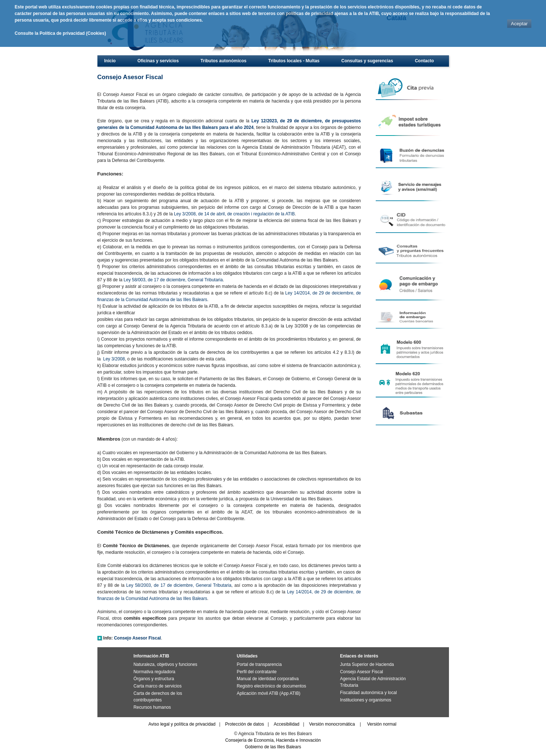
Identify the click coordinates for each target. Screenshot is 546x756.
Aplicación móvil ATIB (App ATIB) (269, 693)
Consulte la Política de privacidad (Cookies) (60, 33)
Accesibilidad (286, 724)
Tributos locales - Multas (294, 61)
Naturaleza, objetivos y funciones (166, 664)
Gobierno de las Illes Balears (273, 747)
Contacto (424, 61)
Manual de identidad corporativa (268, 679)
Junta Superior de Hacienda (367, 664)
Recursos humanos (152, 707)
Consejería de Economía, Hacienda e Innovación (273, 740)
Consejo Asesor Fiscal (362, 672)
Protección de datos (245, 724)
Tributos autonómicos (224, 61)
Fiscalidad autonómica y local (369, 693)
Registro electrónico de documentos (272, 686)
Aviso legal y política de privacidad (182, 724)
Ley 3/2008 (114, 359)
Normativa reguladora (155, 672)
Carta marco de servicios (158, 686)
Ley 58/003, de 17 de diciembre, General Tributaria (173, 280)
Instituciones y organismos (366, 700)
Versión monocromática (332, 724)
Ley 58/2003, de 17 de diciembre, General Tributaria (179, 585)
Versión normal (382, 724)
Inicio (110, 61)
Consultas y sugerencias (367, 61)
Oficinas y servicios (158, 61)
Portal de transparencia (259, 664)
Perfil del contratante (257, 672)
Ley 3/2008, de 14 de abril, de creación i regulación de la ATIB (234, 214)
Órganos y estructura (154, 679)
